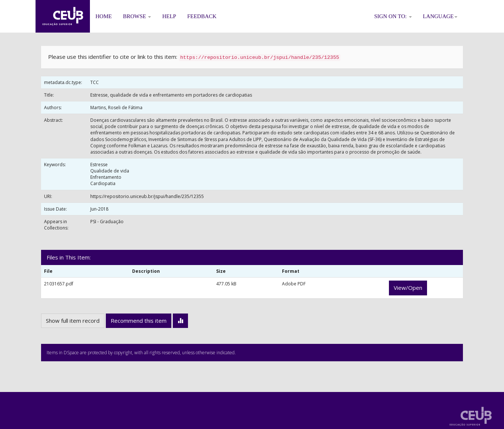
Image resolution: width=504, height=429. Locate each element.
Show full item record (73, 321)
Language (440, 16)
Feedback (202, 16)
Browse (137, 16)
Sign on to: (393, 16)
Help (169, 16)
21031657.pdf (59, 284)
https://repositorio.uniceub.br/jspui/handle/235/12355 (147, 196)
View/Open (408, 288)
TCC (95, 82)
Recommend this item (139, 321)
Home (104, 16)
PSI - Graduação (107, 222)
